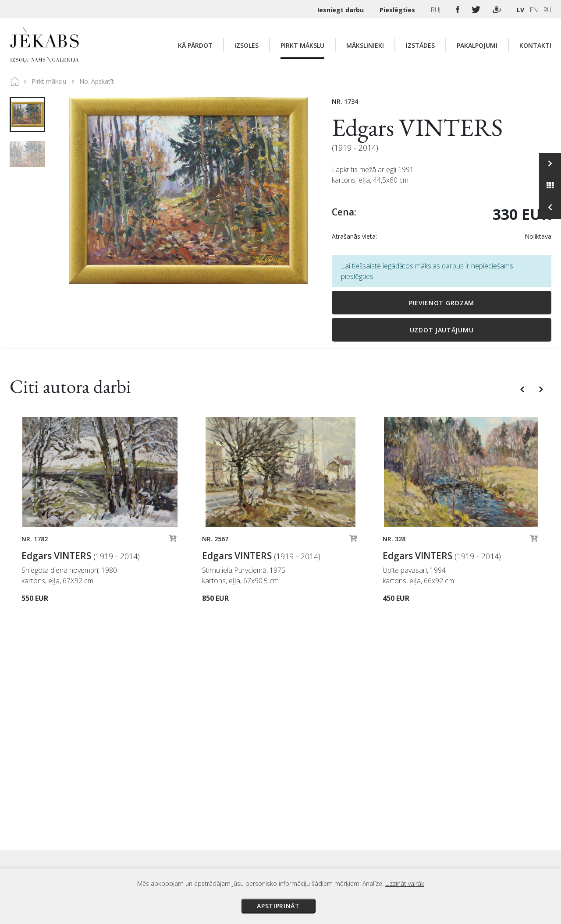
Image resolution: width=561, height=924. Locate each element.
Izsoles (247, 45)
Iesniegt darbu (341, 10)
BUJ (437, 10)
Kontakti (535, 45)
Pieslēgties (398, 10)
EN (534, 10)
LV (520, 10)
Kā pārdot (195, 45)
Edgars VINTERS (417, 127)
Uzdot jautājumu (442, 330)
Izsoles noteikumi (360, 788)
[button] (523, 388)
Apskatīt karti (139, 810)
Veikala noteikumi (360, 825)
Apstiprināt (278, 906)
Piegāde (346, 813)
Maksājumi (350, 801)
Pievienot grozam (442, 303)
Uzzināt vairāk (405, 883)
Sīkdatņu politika (358, 850)
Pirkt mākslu (302, 45)
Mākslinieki (365, 45)
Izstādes (420, 45)
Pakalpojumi (477, 45)
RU (547, 10)
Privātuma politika (361, 837)
